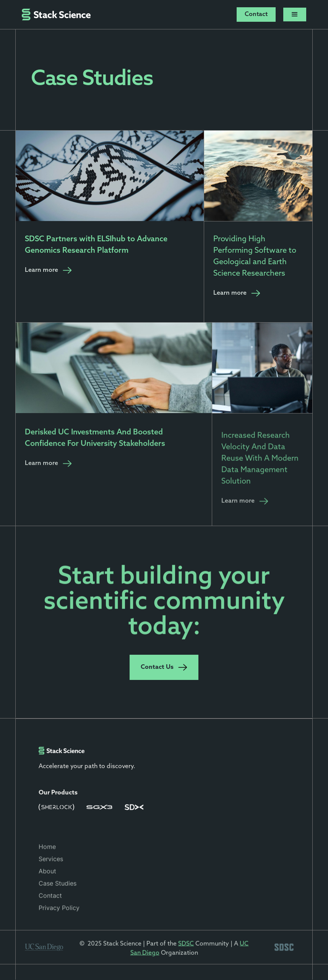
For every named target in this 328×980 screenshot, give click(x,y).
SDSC (186, 946)
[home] (56, 15)
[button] (295, 15)
